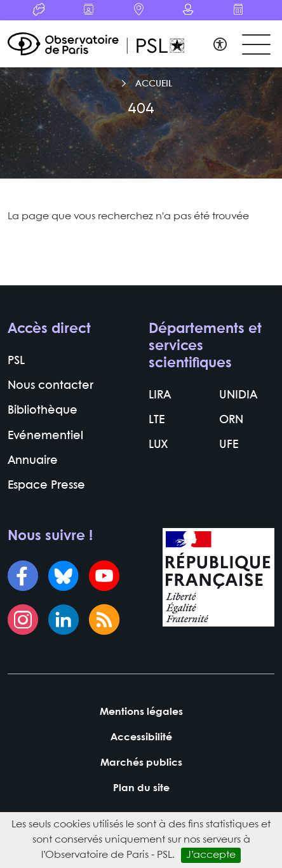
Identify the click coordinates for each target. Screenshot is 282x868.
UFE (229, 445)
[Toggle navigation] (256, 45)
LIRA (160, 396)
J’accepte (211, 855)
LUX (158, 445)
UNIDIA (238, 396)
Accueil (154, 84)
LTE (157, 420)
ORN (231, 420)
